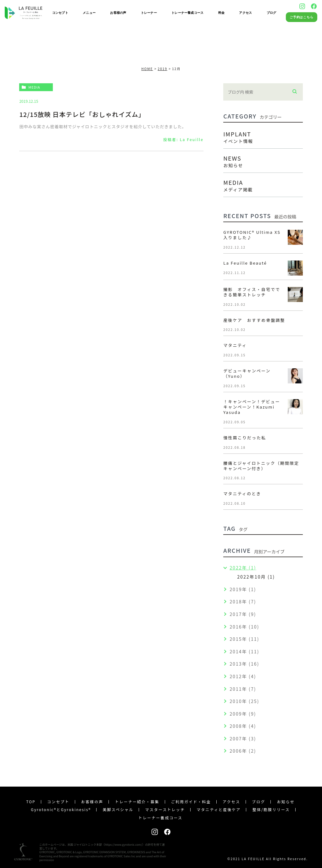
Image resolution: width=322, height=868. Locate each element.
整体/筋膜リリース (271, 809)
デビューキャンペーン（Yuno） (247, 373)
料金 (221, 13)
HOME (147, 69)
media (34, 87)
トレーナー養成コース (187, 13)
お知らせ (286, 802)
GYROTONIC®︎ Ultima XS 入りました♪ (252, 235)
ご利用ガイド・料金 (191, 802)
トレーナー (149, 13)
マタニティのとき (242, 494)
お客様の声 (118, 13)
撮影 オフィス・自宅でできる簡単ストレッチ (252, 292)
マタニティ (237, 345)
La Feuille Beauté (245, 263)
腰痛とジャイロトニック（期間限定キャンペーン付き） (261, 466)
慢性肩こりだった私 (245, 438)
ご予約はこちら (302, 17)
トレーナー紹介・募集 (137, 802)
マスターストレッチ (165, 809)
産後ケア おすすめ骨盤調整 (254, 320)
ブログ (272, 13)
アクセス (245, 13)
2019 (163, 69)
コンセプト (60, 13)
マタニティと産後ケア (219, 809)
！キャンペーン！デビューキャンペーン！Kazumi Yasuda (252, 407)
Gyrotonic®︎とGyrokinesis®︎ (61, 809)
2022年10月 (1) (256, 577)
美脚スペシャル (118, 809)
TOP (31, 802)
